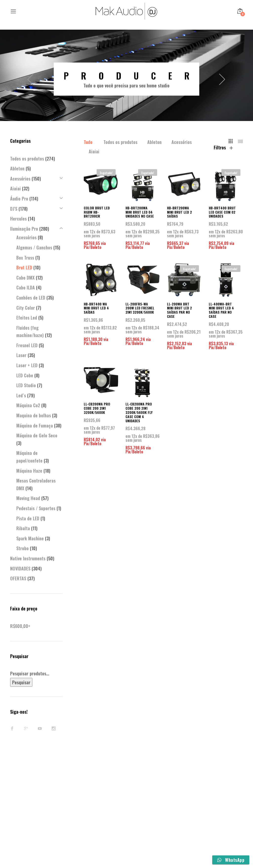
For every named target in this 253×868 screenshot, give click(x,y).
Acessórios (182, 142)
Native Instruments (28, 558)
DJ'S (14, 209)
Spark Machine (30, 538)
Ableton (154, 142)
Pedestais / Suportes (36, 508)
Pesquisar (21, 682)
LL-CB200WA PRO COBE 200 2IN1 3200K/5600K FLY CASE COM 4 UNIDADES (139, 412)
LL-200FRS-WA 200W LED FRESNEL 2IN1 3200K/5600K (140, 308)
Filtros (223, 147)
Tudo (88, 142)
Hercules (18, 219)
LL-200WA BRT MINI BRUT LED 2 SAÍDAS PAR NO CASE (179, 310)
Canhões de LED (31, 298)
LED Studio (26, 385)
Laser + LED (27, 365)
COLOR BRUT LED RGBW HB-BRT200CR (97, 212)
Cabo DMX (25, 278)
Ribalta (23, 528)
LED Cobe (25, 375)
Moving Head (28, 498)
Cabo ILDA (26, 287)
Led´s (21, 395)
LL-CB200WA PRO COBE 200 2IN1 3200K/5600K (97, 408)
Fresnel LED (27, 345)
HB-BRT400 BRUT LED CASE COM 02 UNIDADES (222, 212)
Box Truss (25, 258)
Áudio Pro (19, 199)
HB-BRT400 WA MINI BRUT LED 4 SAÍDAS (96, 308)
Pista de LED (28, 518)
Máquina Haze (29, 471)
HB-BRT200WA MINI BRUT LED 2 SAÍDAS (179, 212)
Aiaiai (94, 151)
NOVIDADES (20, 568)
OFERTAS (18, 578)
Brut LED (24, 267)
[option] (126, 79)
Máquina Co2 (28, 405)
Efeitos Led (27, 318)
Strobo (22, 548)
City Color (26, 308)
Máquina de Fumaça (35, 425)
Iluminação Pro (24, 229)
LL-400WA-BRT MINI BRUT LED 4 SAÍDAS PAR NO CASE (221, 310)
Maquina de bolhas (34, 415)
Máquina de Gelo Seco (37, 435)
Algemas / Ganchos (34, 247)
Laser (21, 355)
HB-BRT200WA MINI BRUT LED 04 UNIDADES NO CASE (140, 212)
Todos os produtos (120, 142)
